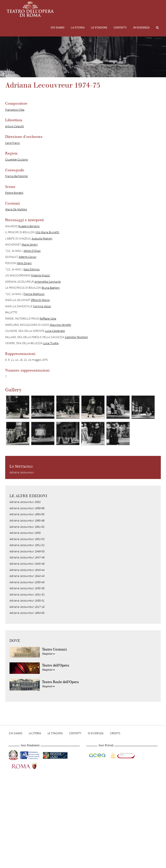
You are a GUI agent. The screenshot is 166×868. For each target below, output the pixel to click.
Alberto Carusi (27, 257)
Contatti (120, 28)
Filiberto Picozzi (41, 275)
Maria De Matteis (16, 209)
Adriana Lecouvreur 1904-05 (27, 613)
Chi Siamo (57, 28)
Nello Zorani (24, 263)
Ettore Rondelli (14, 193)
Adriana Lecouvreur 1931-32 (27, 595)
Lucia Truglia (51, 343)
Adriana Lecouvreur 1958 (25, 533)
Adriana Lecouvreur (22, 472)
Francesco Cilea (15, 110)
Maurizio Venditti (60, 325)
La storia (78, 28)
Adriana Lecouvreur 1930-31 (27, 601)
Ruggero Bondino (29, 226)
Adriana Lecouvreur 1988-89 (27, 508)
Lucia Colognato (55, 331)
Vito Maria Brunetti (47, 232)
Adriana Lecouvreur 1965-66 (27, 521)
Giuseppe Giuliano (17, 160)
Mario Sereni (30, 245)
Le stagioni (99, 28)
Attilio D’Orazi (32, 251)
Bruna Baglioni (51, 288)
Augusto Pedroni (42, 239)
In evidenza (141, 28)
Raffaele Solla (48, 319)
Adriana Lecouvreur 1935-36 (27, 588)
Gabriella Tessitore (76, 337)
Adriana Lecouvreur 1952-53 (27, 539)
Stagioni (48, 654)
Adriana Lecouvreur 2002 (25, 502)
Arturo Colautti (15, 126)
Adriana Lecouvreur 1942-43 (27, 576)
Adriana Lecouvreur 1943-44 (27, 570)
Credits (115, 733)
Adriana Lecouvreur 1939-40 (27, 582)
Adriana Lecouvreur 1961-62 (27, 527)
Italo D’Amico (32, 269)
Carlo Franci (13, 143)
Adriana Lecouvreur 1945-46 (27, 564)
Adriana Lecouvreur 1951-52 (27, 545)
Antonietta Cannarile (48, 282)
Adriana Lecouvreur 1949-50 (27, 551)
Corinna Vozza (42, 306)
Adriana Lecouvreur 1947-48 (27, 557)
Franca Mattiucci (34, 294)
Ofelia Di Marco (40, 300)
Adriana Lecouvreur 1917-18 (27, 607)
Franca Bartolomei (17, 176)
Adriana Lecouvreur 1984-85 (27, 514)
